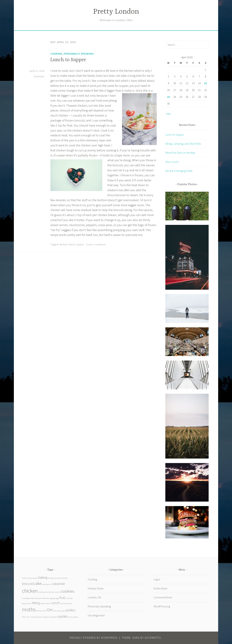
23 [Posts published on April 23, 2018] (168, 97)
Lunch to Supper (68, 60)
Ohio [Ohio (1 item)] (55, 611)
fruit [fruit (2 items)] (62, 598)
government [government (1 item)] (27, 603)
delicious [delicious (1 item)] (38, 598)
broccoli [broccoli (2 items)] (27, 584)
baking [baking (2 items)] (43, 577)
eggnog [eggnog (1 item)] (53, 598)
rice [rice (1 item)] (32, 617)
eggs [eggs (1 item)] (57, 598)
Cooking (56, 54)
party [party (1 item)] (59, 611)
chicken (63, 245)
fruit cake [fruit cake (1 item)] (69, 598)
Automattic (153, 638)
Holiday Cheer (96, 588)
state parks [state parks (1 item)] (38, 617)
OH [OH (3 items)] (50, 610)
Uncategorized (96, 615)
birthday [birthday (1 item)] (51, 578)
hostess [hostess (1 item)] (43, 603)
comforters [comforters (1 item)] (50, 592)
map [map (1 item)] (62, 603)
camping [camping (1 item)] (45, 584)
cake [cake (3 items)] (37, 583)
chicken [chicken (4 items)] (30, 591)
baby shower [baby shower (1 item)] (33, 578)
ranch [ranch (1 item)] (28, 617)
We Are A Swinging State (179, 171)
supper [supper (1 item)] (45, 617)
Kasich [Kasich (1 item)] (49, 603)
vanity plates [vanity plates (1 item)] (73, 617)
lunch (72, 245)
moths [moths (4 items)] (29, 610)
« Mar (168, 114)
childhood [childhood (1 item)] (42, 592)
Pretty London (116, 12)
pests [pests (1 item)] (63, 611)
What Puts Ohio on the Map (180, 153)
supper (80, 245)
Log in (157, 579)
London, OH (94, 597)
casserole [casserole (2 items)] (58, 584)
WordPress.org (162, 606)
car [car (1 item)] (50, 584)
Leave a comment (96, 245)
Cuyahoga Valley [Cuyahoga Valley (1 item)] (28, 598)
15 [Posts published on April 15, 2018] (206, 83)
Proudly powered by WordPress (94, 638)
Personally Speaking (79, 54)
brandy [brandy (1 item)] (65, 578)
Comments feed (163, 597)
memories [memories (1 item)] (68, 603)
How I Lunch (172, 162)
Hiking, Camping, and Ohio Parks (183, 144)
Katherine (39, 77)
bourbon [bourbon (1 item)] (58, 578)
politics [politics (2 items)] (71, 610)
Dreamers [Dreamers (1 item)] (46, 598)
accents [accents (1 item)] (25, 578)
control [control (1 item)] (58, 592)
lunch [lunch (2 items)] (56, 603)
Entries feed (160, 588)
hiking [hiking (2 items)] (36, 603)
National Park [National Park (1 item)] (41, 611)
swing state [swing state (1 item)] (53, 617)
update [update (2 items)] (63, 616)
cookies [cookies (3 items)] (68, 591)
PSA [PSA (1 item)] (24, 617)
